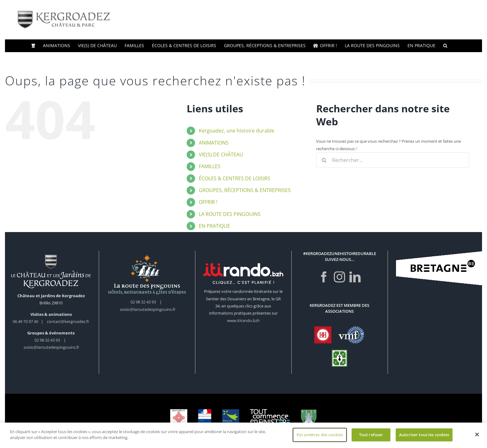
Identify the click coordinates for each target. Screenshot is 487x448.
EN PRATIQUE (214, 226)
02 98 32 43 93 (47, 340)
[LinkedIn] (355, 277)
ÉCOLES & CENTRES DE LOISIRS (234, 178)
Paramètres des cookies (320, 436)
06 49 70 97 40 (26, 321)
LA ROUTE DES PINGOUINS (230, 214)
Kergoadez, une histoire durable (237, 131)
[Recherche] (324, 160)
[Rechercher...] (393, 160)
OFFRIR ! (208, 202)
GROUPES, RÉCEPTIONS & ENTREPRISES (245, 190)
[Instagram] (339, 277)
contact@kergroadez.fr (68, 321)
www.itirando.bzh (243, 320)
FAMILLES (210, 166)
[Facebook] (324, 277)
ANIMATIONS (214, 143)
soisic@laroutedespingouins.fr (51, 347)
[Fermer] (477, 436)
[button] (445, 46)
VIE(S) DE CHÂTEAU (221, 155)
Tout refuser (371, 436)
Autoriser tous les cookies (424, 436)
